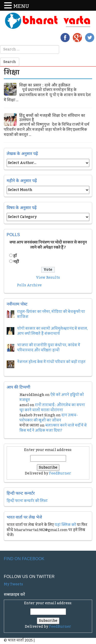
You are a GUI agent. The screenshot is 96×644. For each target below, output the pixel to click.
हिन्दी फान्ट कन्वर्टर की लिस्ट (27, 501)
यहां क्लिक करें (65, 525)
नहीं (16, 262)
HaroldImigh (32, 395)
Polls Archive (29, 285)
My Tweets (13, 584)
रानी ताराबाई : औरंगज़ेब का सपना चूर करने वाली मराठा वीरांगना (52, 408)
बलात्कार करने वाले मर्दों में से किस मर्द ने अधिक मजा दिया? (53, 428)
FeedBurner (60, 473)
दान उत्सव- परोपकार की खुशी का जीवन (49, 418)
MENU (21, 7)
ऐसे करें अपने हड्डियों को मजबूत (52, 397)
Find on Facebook (24, 559)
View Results (48, 278)
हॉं (15, 256)
